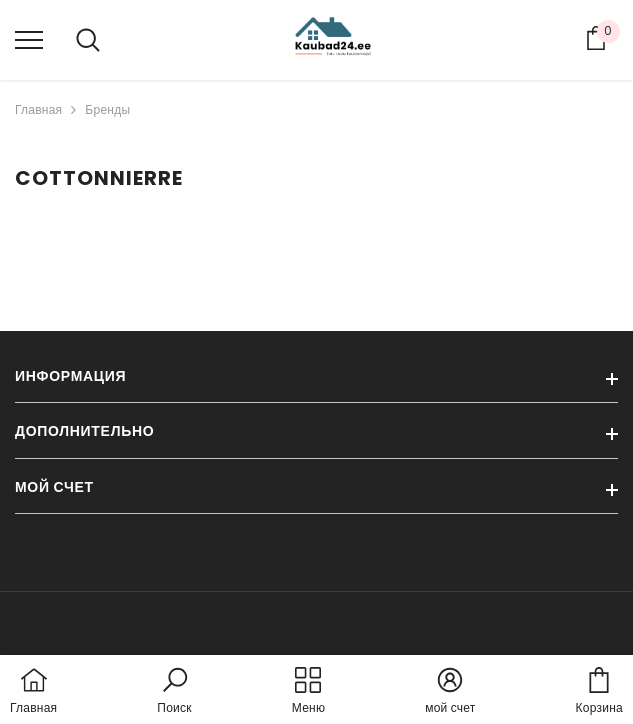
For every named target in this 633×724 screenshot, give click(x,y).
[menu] (29, 39)
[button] (174, 692)
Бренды (107, 109)
